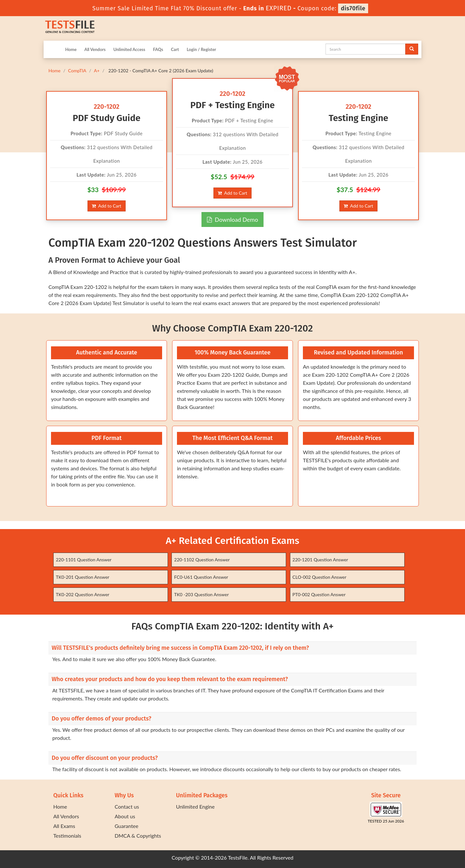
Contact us (127, 807)
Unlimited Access (129, 49)
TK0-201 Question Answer (83, 577)
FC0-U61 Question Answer (201, 577)
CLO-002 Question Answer (320, 577)
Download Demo (232, 220)
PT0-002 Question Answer (319, 594)
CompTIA (77, 71)
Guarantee (126, 826)
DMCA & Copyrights (138, 836)
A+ (97, 71)
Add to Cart (106, 206)
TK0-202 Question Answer (83, 594)
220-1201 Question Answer (320, 560)
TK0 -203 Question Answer (201, 594)
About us (125, 816)
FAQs (158, 49)
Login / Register (201, 49)
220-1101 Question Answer (84, 560)
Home (71, 49)
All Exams (64, 826)
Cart (175, 49)
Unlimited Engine (195, 807)
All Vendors (95, 49)
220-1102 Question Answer (202, 560)
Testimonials (67, 836)
